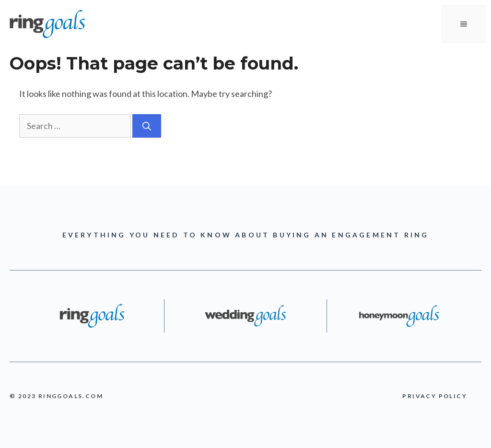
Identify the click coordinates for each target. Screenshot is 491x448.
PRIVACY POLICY (435, 396)
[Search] (147, 126)
